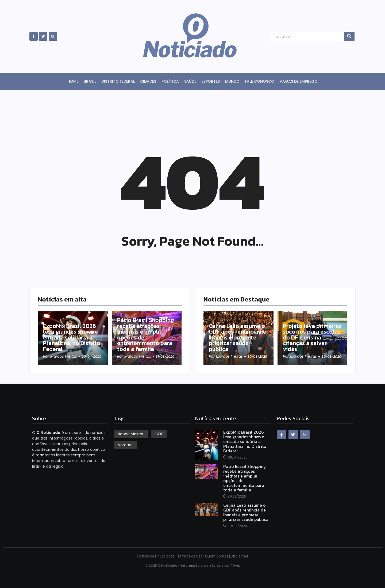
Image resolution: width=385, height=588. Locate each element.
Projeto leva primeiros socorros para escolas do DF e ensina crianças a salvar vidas (311, 337)
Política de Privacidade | (157, 556)
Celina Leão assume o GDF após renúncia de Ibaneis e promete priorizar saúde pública (238, 337)
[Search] (307, 37)
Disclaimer (240, 556)
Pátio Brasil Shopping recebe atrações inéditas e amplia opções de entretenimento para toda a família (146, 334)
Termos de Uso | (191, 556)
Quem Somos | (218, 556)
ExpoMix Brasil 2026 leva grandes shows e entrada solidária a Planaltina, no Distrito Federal (72, 337)
